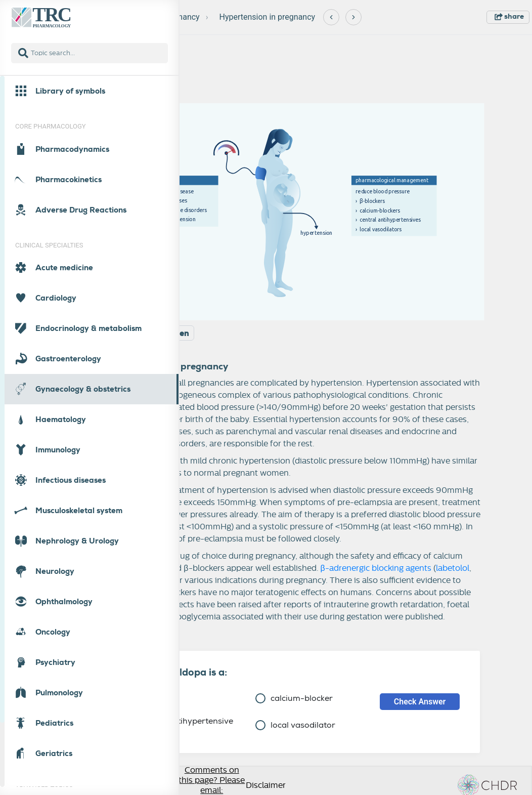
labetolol (453, 568)
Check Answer (420, 702)
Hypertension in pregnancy (268, 17)
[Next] (353, 17)
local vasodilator (295, 725)
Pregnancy (181, 17)
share (509, 16)
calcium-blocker (294, 698)
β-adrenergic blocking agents (376, 568)
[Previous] (331, 17)
